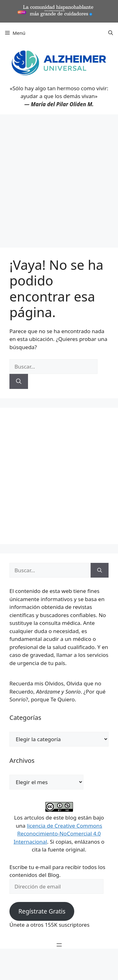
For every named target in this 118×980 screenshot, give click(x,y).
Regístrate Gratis (42, 911)
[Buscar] (19, 381)
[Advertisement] (59, 176)
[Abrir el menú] (59, 945)
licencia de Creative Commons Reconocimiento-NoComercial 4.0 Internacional (58, 834)
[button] (111, 33)
